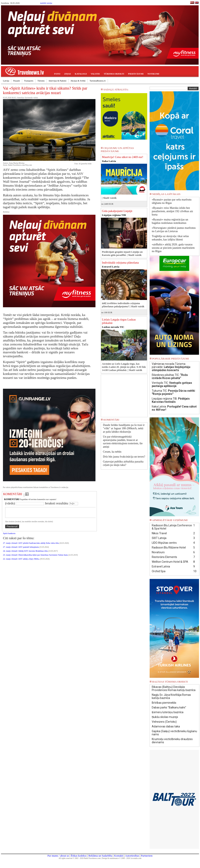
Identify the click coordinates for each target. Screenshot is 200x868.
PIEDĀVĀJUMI (136, 74)
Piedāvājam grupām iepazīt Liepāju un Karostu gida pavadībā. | (122, 253)
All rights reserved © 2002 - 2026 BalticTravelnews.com (80, 858)
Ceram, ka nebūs (112, 452)
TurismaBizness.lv (98, 81)
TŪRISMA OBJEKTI (114, 74)
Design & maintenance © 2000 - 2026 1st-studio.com (122, 858)
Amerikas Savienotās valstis (28, 98)
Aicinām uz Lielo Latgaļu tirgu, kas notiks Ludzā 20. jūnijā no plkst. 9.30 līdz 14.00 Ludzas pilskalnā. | (124, 367)
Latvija (6, 81)
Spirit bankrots (9, 536)
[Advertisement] (124, 394)
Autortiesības (132, 856)
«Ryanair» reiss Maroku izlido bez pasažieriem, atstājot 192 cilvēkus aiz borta (172, 211)
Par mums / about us (58, 856)
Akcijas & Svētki (78, 81)
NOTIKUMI (153, 74)
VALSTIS (95, 74)
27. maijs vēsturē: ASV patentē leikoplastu (21, 549)
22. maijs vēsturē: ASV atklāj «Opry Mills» (21, 561)
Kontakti (119, 856)
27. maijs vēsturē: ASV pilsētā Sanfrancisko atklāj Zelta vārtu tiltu (31, 545)
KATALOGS (81, 74)
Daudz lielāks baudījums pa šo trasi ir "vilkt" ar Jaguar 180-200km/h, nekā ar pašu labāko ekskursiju (124, 428)
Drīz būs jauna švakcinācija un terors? (124, 457)
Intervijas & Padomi (58, 81)
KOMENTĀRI (13, 494)
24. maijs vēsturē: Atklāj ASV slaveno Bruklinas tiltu (25, 553)
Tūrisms (41, 81)
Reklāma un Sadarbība (100, 856)
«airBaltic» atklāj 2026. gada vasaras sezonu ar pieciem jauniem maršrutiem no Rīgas (173, 248)
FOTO (57, 74)
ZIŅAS (68, 74)
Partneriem (147, 856)
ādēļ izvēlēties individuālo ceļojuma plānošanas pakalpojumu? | (123, 305)
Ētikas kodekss (79, 856)
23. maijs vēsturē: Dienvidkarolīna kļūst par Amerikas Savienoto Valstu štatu (35, 557)
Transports (29, 81)
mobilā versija (46, 3)
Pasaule (17, 81)
